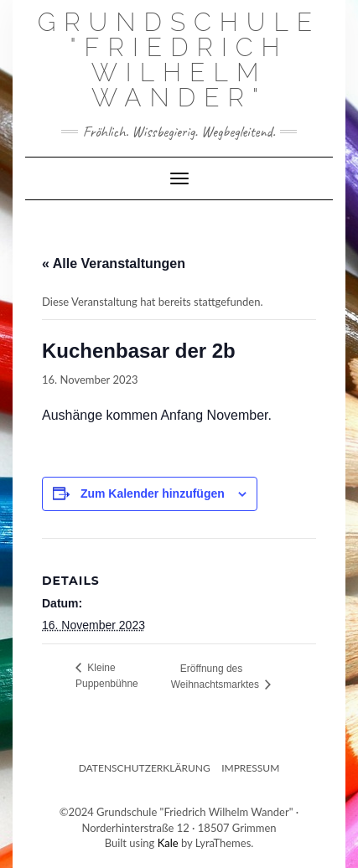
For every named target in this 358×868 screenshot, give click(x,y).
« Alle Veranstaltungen (114, 263)
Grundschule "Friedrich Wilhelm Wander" (179, 60)
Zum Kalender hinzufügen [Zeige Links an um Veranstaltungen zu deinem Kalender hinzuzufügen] (153, 493)
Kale (168, 843)
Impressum (250, 768)
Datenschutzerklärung (145, 768)
